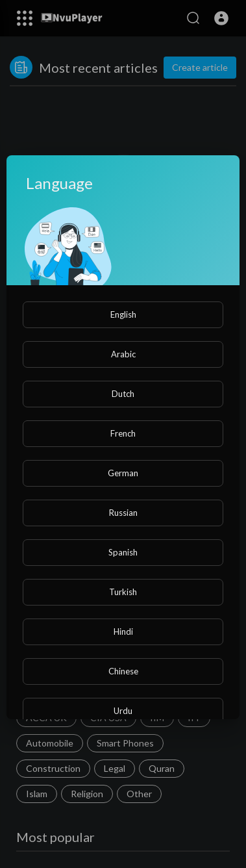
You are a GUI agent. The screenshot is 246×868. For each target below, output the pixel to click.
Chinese (123, 671)
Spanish (123, 552)
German (123, 473)
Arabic (123, 354)
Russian (123, 513)
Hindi (123, 632)
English (123, 314)
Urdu (123, 711)
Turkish (123, 592)
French (123, 433)
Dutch (123, 394)
